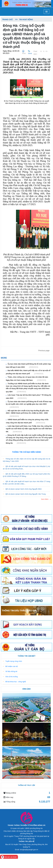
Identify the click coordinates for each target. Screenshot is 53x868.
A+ (47, 51)
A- (41, 51)
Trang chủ (7, 20)
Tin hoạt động (26, 20)
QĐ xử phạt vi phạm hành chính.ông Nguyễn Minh (22, 489)
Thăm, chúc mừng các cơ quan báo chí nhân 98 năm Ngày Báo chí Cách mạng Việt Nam (27, 379)
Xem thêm (45, 499)
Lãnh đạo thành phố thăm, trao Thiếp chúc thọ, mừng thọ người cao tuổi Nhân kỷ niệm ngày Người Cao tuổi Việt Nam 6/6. (29, 429)
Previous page (44, 351)
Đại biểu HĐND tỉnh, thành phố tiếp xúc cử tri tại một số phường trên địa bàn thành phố (28, 372)
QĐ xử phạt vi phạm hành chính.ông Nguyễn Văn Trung (24, 494)
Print (24, 53)
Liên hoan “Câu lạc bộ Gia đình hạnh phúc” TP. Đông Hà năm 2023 (28, 397)
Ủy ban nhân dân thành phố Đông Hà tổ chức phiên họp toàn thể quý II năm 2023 (28, 366)
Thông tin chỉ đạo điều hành (26, 452)
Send (30, 53)
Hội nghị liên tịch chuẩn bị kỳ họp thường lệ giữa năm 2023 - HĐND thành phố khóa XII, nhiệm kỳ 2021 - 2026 (27, 414)
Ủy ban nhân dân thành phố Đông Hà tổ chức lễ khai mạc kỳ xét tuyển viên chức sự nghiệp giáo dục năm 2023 (29, 404)
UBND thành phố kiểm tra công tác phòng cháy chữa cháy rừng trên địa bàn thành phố (27, 421)
